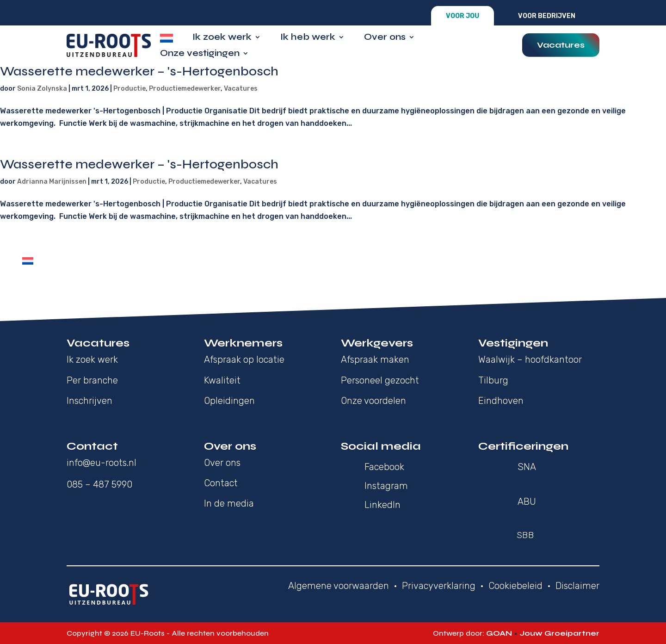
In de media (229, 503)
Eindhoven (501, 401)
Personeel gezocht (380, 380)
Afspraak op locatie (244, 359)
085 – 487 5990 (99, 484)
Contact (221, 483)
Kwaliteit (222, 380)
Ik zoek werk (222, 38)
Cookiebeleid (515, 586)
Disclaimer (577, 586)
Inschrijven (89, 401)
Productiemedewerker (185, 89)
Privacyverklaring (439, 586)
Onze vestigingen (200, 54)
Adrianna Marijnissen (52, 182)
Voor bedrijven (547, 16)
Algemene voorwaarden (339, 586)
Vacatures (561, 45)
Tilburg (493, 380)
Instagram (386, 486)
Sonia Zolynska (42, 89)
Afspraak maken (375, 359)
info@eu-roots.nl (102, 463)
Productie (129, 89)
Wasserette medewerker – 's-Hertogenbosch (139, 71)
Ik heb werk (308, 38)
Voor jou (462, 16)
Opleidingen (229, 401)
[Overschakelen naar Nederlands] (28, 261)
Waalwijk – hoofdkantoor (530, 359)
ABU (527, 502)
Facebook (384, 467)
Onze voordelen (373, 401)
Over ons (385, 38)
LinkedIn (382, 505)
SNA (527, 467)
